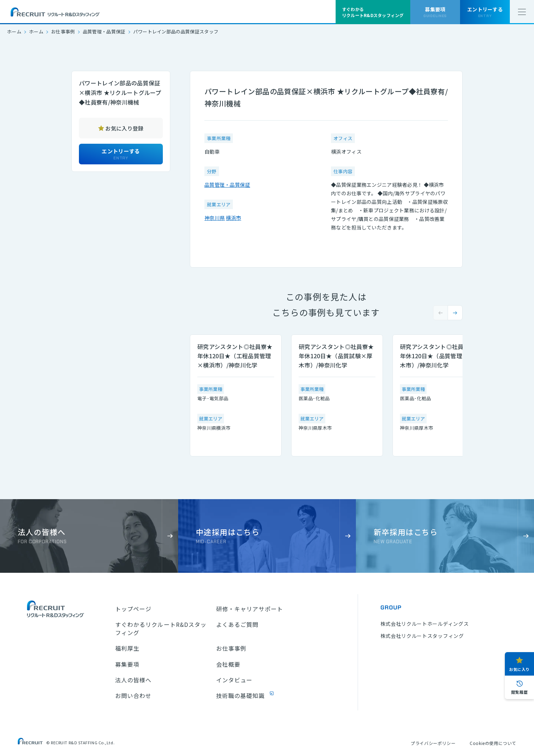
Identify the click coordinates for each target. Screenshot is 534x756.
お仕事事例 (63, 31)
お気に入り (519, 669)
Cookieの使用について (493, 743)
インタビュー (234, 680)
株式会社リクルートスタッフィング (422, 636)
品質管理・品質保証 (104, 31)
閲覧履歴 (519, 692)
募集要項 (127, 664)
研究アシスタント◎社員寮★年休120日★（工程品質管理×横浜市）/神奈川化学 (235, 356)
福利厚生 (127, 648)
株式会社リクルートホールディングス (425, 624)
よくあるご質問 (237, 624)
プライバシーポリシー (433, 743)
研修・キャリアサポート (250, 609)
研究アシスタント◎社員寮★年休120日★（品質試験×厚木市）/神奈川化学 (336, 356)
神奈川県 (215, 218)
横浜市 (233, 218)
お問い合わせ (133, 696)
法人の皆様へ (133, 680)
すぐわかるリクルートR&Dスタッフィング (161, 628)
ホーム (14, 31)
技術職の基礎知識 (241, 696)
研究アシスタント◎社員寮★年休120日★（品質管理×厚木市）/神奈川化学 (437, 356)
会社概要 (228, 664)
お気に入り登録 (124, 128)
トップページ (133, 609)
